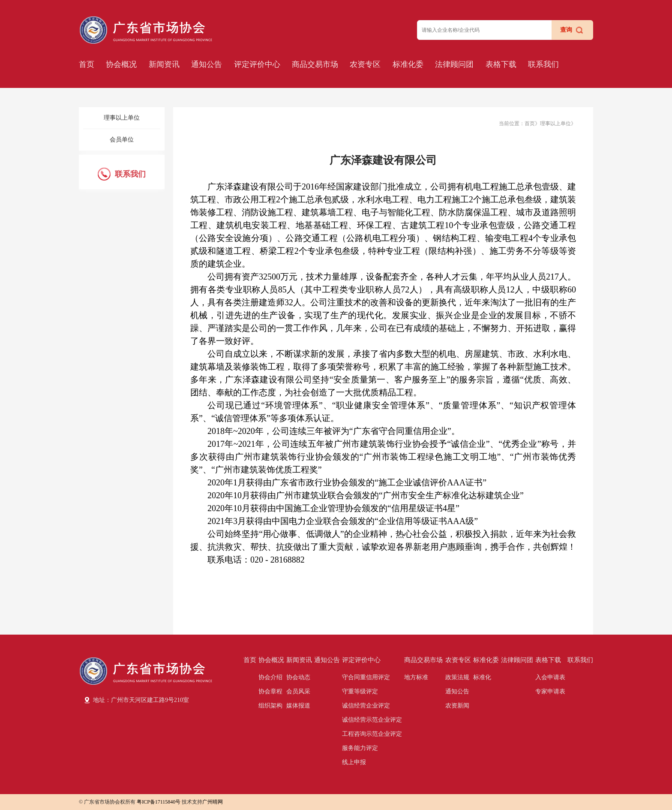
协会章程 (270, 691)
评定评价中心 (257, 64)
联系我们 (543, 64)
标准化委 (408, 64)
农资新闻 (457, 706)
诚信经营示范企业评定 (372, 720)
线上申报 (354, 762)
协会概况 (121, 64)
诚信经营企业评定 (366, 706)
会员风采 (298, 691)
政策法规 (457, 677)
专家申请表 (550, 691)
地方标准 (416, 677)
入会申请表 (550, 677)
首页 (87, 64)
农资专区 (365, 64)
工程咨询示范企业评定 (372, 734)
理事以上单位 (122, 118)
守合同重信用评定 (366, 677)
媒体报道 (298, 706)
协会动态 (298, 677)
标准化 (482, 677)
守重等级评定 (360, 691)
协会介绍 (270, 677)
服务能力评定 (360, 748)
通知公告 (207, 64)
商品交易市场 (315, 64)
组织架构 (270, 706)
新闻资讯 (164, 64)
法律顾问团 (454, 64)
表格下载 (501, 64)
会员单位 (122, 140)
